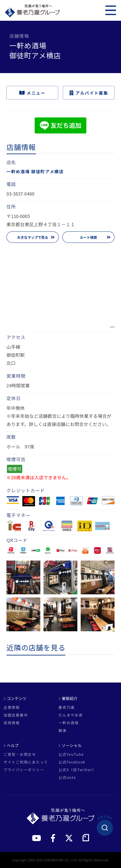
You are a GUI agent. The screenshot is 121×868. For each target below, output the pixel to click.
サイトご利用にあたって (26, 762)
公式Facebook (72, 762)
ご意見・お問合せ (20, 754)
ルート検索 (88, 237)
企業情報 (12, 707)
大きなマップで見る (33, 237)
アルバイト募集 (89, 93)
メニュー (32, 93)
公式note (67, 777)
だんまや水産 (71, 715)
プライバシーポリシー (24, 770)
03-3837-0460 (20, 194)
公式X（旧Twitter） (77, 770)
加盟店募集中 (16, 715)
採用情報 (12, 723)
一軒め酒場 (69, 723)
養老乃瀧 (67, 707)
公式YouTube (71, 754)
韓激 (62, 730)
